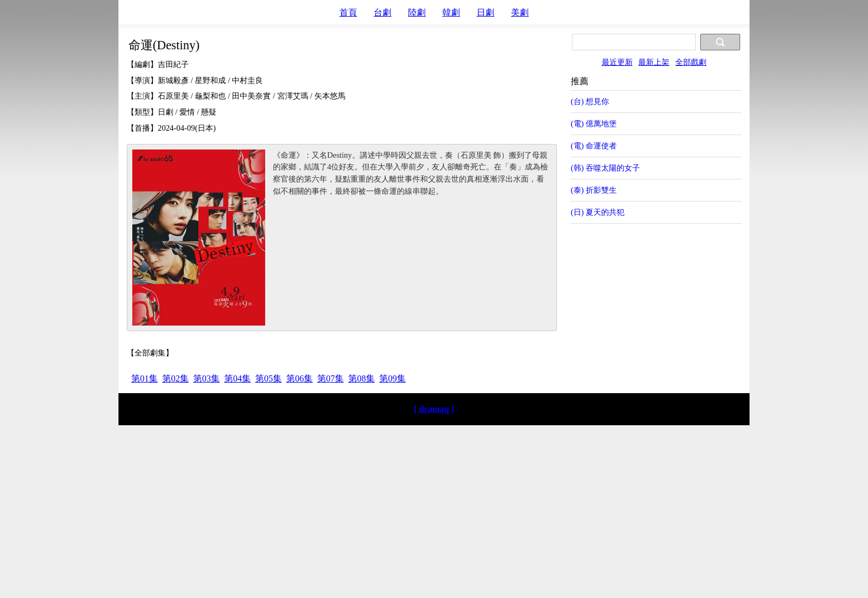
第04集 (237, 378)
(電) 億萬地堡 (594, 123)
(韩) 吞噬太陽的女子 (605, 168)
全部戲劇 (691, 62)
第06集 (299, 378)
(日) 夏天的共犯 (598, 212)
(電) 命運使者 (594, 146)
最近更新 (617, 62)
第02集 (175, 378)
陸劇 (417, 12)
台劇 (383, 12)
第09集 (392, 378)
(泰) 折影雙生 (594, 190)
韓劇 (451, 12)
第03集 (206, 378)
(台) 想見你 (590, 101)
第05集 (268, 378)
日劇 (485, 12)
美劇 (520, 12)
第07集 (330, 378)
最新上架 (654, 62)
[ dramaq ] (434, 409)
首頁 (348, 12)
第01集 (144, 378)
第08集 (361, 378)
